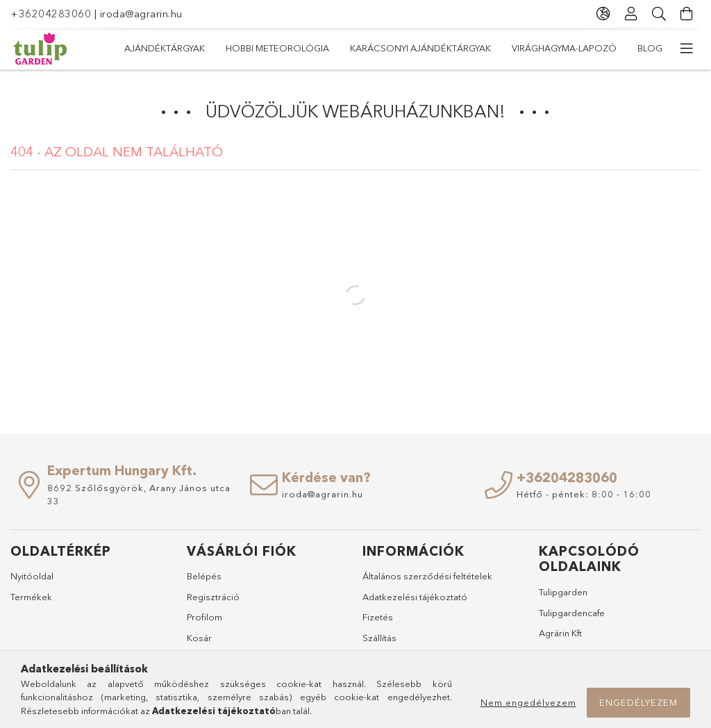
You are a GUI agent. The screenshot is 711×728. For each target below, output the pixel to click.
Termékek (31, 597)
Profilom (204, 617)
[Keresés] (659, 14)
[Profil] (631, 14)
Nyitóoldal (32, 576)
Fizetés (378, 617)
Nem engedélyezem (528, 702)
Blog (650, 48)
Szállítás (379, 638)
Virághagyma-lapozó (564, 48)
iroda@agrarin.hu (141, 14)
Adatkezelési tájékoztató (415, 597)
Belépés (204, 576)
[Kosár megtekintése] (687, 14)
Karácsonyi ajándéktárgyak (420, 48)
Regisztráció (213, 597)
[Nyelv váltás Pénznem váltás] (603, 14)
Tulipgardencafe (572, 613)
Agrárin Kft (560, 633)
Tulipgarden (563, 592)
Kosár (199, 638)
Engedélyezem (638, 702)
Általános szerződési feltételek (427, 576)
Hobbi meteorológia (277, 48)
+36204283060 (51, 14)
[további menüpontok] (687, 49)
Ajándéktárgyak (165, 48)
